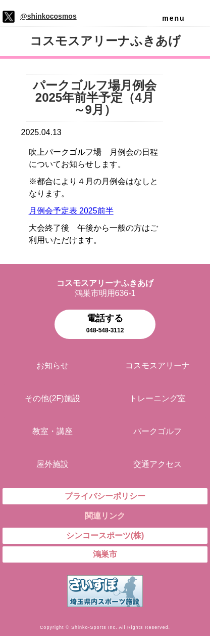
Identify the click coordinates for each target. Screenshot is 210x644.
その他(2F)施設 (52, 398)
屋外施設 (52, 464)
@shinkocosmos (48, 16)
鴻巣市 (105, 554)
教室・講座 (52, 431)
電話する (105, 325)
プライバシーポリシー (105, 496)
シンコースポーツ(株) (105, 535)
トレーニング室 (157, 398)
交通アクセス (157, 464)
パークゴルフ (157, 431)
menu (173, 18)
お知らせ (52, 366)
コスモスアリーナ (157, 366)
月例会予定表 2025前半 (71, 211)
